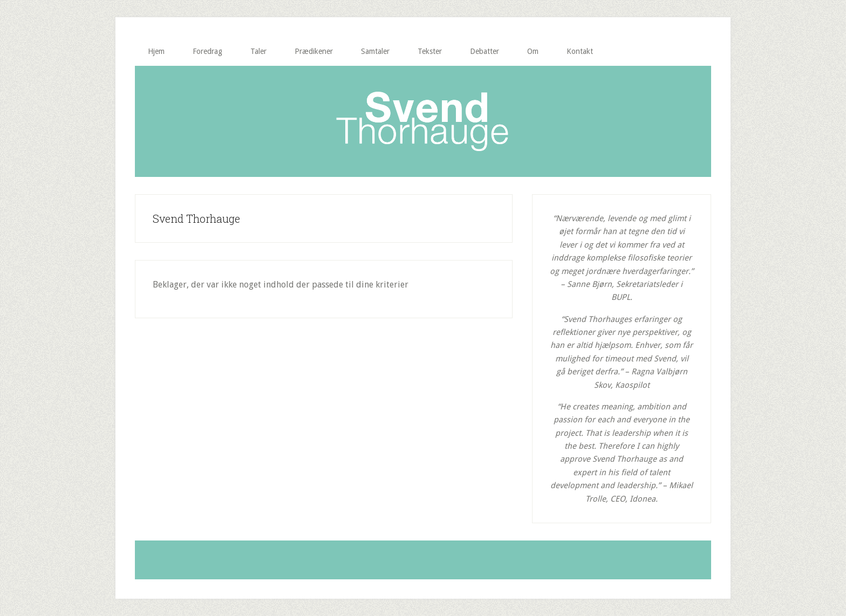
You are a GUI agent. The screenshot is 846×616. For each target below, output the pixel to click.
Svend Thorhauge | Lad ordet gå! (423, 121)
